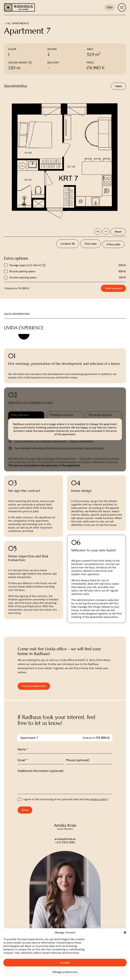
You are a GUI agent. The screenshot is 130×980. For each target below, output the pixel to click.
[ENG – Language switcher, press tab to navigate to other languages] (110, 7)
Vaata (118, 86)
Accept (65, 963)
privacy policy (99, 816)
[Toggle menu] (122, 7)
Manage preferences (65, 972)
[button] (125, 933)
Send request (113, 288)
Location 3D (68, 244)
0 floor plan (113, 244)
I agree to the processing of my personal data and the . (66, 816)
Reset (118, 232)
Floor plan (91, 244)
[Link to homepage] (19, 7)
